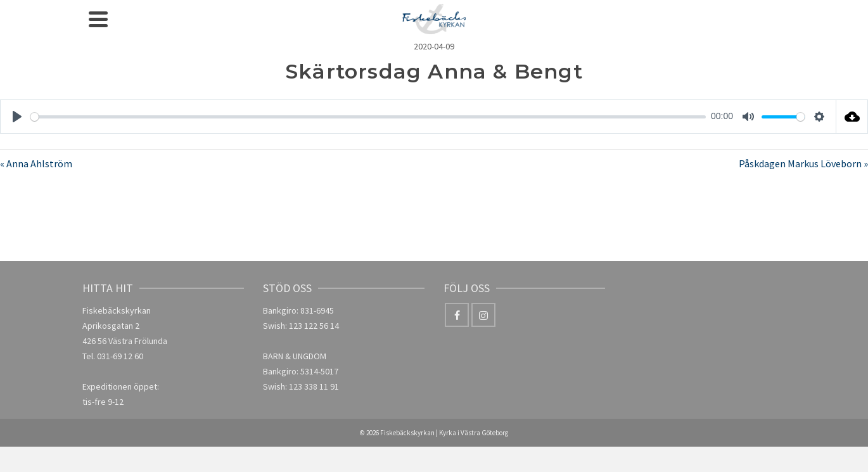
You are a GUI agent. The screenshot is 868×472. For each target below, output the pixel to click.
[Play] (17, 117)
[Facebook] (457, 315)
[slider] (368, 117)
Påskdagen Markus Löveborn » (803, 163)
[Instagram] (483, 315)
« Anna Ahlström (36, 163)
